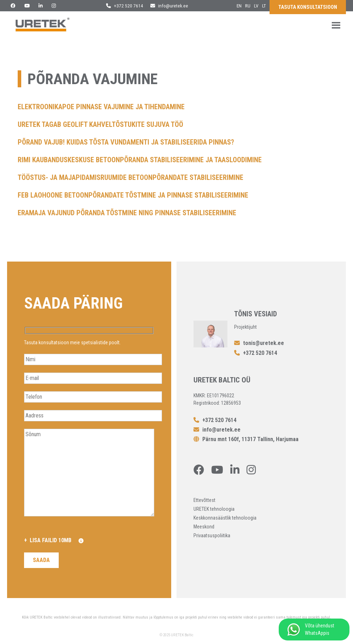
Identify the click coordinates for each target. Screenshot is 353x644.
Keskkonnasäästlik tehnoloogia (225, 518)
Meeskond (204, 527)
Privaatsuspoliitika (212, 535)
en (239, 6)
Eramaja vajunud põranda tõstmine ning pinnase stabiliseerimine (127, 213)
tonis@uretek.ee (259, 343)
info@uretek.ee (169, 6)
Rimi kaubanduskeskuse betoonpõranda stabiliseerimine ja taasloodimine (140, 160)
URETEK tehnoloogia (214, 509)
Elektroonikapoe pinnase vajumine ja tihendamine (101, 107)
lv (256, 6)
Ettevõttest (204, 500)
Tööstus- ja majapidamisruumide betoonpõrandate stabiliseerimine (131, 177)
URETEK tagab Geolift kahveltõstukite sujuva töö (100, 124)
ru (248, 6)
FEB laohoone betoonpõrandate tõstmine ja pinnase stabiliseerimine (133, 195)
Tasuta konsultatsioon (308, 7)
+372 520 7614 (125, 6)
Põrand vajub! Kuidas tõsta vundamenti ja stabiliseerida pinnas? (126, 142)
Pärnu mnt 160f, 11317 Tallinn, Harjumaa (246, 439)
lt (264, 6)
